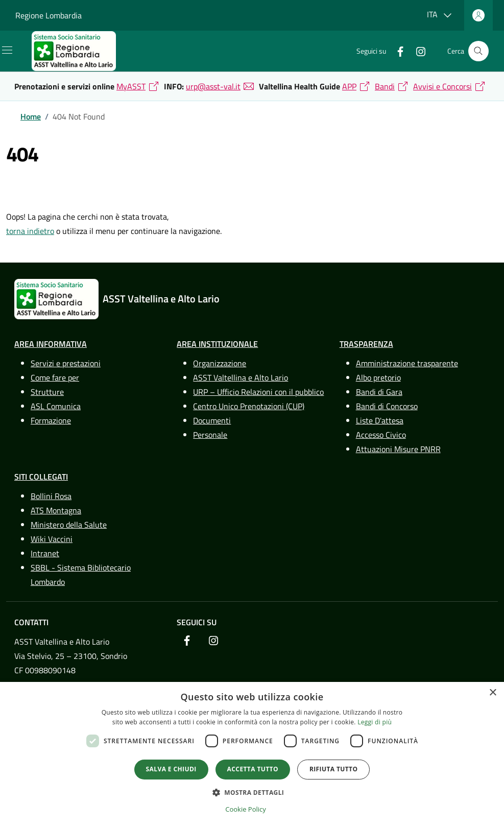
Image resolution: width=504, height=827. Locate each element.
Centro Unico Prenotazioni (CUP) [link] (249, 406)
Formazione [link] (51, 420)
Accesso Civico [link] (381, 435)
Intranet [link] (45, 553)
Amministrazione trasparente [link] (407, 363)
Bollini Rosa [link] (51, 496)
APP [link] (349, 86)
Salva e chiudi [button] (171, 769)
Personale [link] (210, 435)
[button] (252, 792)
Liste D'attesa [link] (380, 420)
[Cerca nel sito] (478, 51)
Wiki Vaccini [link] (52, 539)
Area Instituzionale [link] (217, 344)
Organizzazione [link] (220, 363)
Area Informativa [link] (51, 344)
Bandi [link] (385, 86)
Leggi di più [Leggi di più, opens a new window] (375, 722)
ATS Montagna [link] (56, 510)
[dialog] (252, 754)
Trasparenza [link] (366, 344)
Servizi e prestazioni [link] (66, 363)
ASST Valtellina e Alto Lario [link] (241, 377)
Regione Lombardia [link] (49, 15)
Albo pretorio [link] (378, 377)
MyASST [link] (131, 86)
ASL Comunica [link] (56, 406)
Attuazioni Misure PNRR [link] (398, 449)
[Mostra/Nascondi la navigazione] (7, 50)
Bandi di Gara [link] (379, 392)
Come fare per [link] (55, 377)
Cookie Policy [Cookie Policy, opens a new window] (246, 809)
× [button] (493, 693)
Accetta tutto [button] (253, 769)
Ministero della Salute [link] (69, 525)
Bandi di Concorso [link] (387, 406)
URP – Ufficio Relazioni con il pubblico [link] (258, 392)
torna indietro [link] (30, 231)
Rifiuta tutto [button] (334, 769)
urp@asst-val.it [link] (213, 86)
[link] (82, 51)
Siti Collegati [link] (41, 477)
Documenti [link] (212, 420)
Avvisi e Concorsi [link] (442, 86)
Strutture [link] (47, 392)
